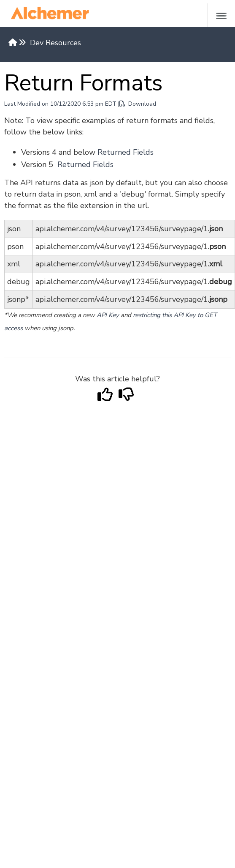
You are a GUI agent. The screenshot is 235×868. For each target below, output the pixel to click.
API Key (108, 315)
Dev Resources (55, 43)
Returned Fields (126, 152)
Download (138, 104)
